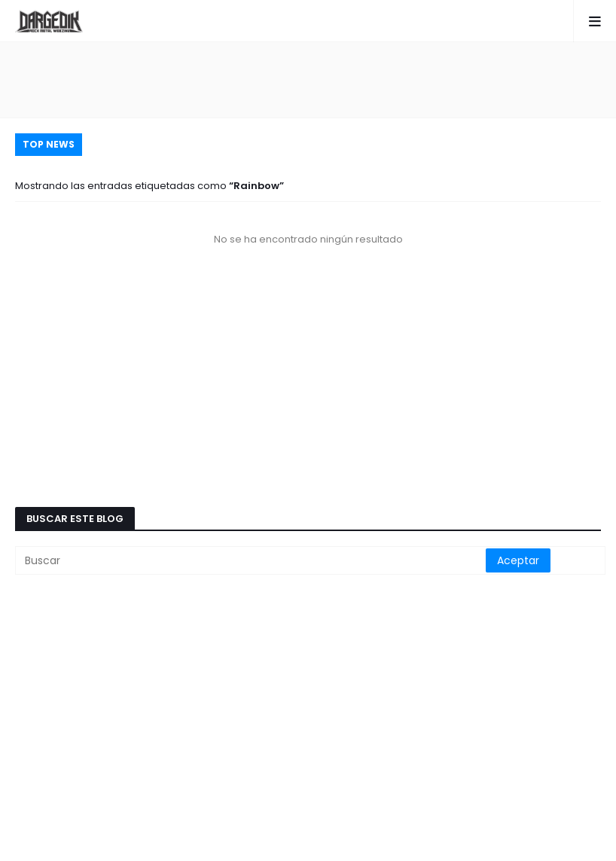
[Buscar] (252, 560)
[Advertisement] (308, 80)
